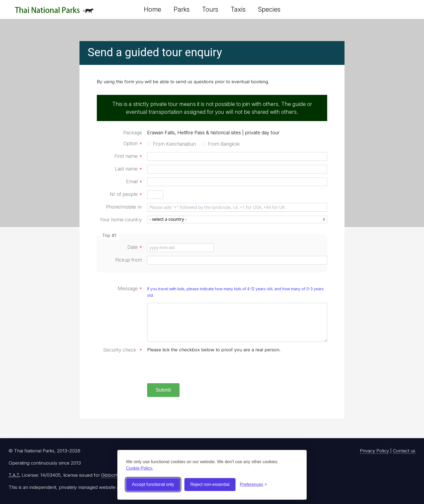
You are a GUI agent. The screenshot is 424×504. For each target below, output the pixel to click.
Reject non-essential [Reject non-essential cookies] (210, 484)
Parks (182, 9)
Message (130, 288)
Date (135, 247)
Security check (122, 350)
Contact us (404, 451)
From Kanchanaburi (174, 144)
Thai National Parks (54, 12)
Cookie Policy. (140, 468)
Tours (210, 9)
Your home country (121, 220)
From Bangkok (224, 144)
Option (133, 143)
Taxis (238, 9)
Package (133, 133)
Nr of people (126, 194)
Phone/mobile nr (124, 207)
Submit (163, 390)
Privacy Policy (374, 451)
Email (134, 181)
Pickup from (129, 260)
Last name (128, 169)
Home (153, 9)
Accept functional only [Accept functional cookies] (153, 484)
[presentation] (188, 369)
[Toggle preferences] (254, 485)
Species (269, 9)
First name (128, 156)
